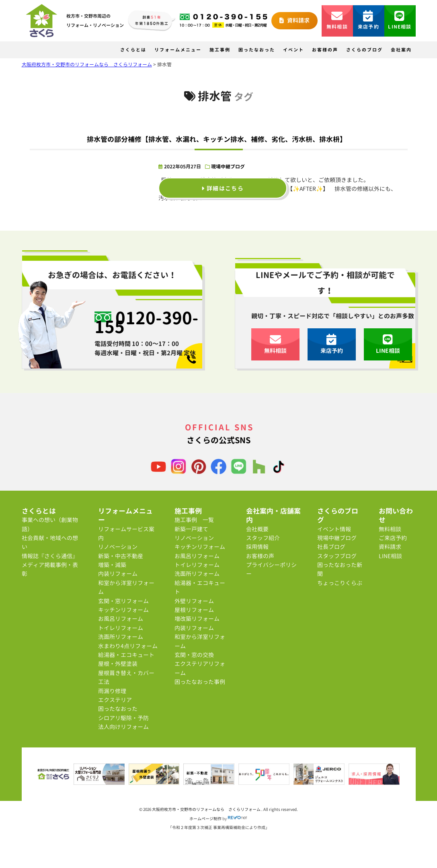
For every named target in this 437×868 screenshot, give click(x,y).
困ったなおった (257, 50)
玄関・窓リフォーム (123, 601)
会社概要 (257, 529)
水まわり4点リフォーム (128, 646)
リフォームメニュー (178, 50)
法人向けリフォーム (123, 727)
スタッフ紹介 (263, 538)
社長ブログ (331, 547)
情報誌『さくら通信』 (50, 556)
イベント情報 (334, 529)
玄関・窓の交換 (194, 655)
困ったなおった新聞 (340, 569)
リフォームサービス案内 (126, 533)
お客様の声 (325, 50)
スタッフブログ (337, 556)
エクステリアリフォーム (200, 668)
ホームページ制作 (205, 819)
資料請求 (294, 20)
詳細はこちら (223, 188)
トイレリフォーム (121, 628)
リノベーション (118, 547)
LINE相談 (400, 20)
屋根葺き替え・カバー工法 (126, 677)
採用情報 (257, 547)
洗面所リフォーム (121, 637)
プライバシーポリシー (271, 569)
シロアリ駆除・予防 (123, 718)
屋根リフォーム (194, 610)
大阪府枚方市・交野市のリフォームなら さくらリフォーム (207, 809)
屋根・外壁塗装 (118, 664)
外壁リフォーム (194, 601)
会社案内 (401, 50)
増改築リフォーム (197, 619)
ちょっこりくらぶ (340, 583)
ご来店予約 (393, 538)
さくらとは (133, 50)
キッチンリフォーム (123, 610)
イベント (293, 50)
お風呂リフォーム (121, 619)
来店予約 (368, 20)
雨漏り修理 (112, 691)
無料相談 (337, 20)
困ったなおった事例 (200, 682)
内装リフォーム (118, 574)
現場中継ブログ (228, 167)
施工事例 (220, 50)
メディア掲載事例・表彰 (50, 569)
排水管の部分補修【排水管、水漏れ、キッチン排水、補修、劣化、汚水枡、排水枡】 (217, 139)
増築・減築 (112, 565)
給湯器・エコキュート (126, 655)
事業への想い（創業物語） (50, 524)
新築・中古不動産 (121, 556)
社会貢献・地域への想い (50, 542)
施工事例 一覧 (194, 520)
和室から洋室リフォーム (126, 587)
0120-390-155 (147, 322)
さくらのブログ (364, 50)
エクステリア (115, 700)
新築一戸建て (191, 529)
